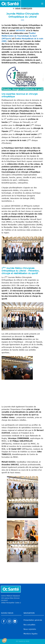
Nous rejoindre (30, 629)
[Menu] (42, 4)
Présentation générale (33, 620)
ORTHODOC (21, 31)
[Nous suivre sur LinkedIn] (15, 621)
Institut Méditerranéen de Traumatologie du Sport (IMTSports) (19, 36)
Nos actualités (29, 625)
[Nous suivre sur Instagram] (9, 621)
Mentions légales (30, 634)
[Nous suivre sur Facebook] (4, 621)
